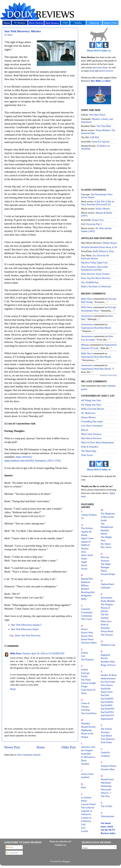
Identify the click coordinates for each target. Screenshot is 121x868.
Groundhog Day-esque (92, 421)
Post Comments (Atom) (29, 755)
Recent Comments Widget (110, 376)
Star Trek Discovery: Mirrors (23, 31)
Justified (85, 777)
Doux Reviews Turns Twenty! (95, 274)
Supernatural (107, 719)
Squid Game (107, 692)
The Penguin (107, 604)
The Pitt (105, 614)
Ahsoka (85, 548)
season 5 (26, 625)
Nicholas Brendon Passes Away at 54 (99, 247)
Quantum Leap (108, 645)
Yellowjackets (108, 816)
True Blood (106, 736)
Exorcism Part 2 (94, 224)
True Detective (108, 739)
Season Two (98, 220)
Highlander (86, 730)
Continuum (86, 616)
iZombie (85, 764)
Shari (17, 635)
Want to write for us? (60, 841)
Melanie (85, 345)
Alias (84, 552)
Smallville (106, 688)
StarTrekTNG (107, 712)
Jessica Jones (87, 774)
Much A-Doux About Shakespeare (98, 442)
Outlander (106, 588)
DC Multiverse (88, 413)
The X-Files (107, 806)
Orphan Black (107, 584)
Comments (12, 853)
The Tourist (106, 729)
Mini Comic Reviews (91, 434)
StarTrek (105, 695)
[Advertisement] (99, 170)
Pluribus (105, 618)
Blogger (66, 861)
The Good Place (89, 713)
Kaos (84, 787)
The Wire (105, 796)
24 (82, 518)
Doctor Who (87, 632)
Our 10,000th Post (90, 282)
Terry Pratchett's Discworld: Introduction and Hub (95, 268)
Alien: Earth (87, 555)
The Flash (86, 680)
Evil (83, 656)
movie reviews (106, 71)
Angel (84, 562)
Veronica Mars (108, 769)
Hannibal (85, 723)
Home (41, 747)
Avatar (84, 569)
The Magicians (108, 513)
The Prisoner (107, 635)
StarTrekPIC (107, 705)
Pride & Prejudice (90, 447)
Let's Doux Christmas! (92, 426)
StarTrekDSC (107, 702)
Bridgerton (86, 595)
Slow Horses (107, 685)
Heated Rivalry (88, 727)
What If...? (106, 793)
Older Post (68, 747)
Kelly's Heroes (103, 209)
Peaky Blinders (108, 601)
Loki (83, 824)
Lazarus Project (89, 804)
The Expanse (87, 659)
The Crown (87, 619)
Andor (84, 559)
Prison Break (107, 631)
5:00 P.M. (95, 137)
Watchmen (106, 783)
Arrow (84, 565)
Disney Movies (88, 417)
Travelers (105, 732)
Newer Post (12, 747)
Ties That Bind (104, 126)
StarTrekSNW (108, 709)
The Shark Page (89, 451)
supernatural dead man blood (96, 328)
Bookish (85, 589)
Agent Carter (87, 538)
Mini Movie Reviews (91, 438)
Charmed (85, 609)
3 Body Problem (89, 515)
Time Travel (87, 455)
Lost (83, 828)
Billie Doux (16, 653)
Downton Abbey (89, 643)
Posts (10, 847)
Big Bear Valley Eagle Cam (94, 262)
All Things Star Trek (91, 400)
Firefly (84, 676)
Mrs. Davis (106, 547)
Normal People (108, 574)
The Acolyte (87, 528)
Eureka (84, 653)
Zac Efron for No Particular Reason (95, 257)
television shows (100, 67)
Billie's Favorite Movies (93, 409)
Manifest (105, 530)
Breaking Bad (88, 592)
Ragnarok (105, 655)
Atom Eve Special (101, 142)
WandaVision (107, 779)
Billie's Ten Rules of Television (96, 286)
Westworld (106, 789)
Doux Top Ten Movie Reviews (96, 278)
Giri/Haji (85, 710)
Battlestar (86, 582)
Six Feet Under (108, 682)
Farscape (85, 673)
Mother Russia (110, 243)
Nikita (104, 571)
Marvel (85, 430)
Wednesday (106, 786)
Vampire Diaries (109, 766)
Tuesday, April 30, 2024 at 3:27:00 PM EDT (43, 653)
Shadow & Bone (109, 675)
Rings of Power (108, 665)
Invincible (86, 754)
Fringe (84, 686)
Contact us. (60, 845)
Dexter (84, 629)
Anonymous (87, 316)
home (25, 629)
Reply (13, 689)
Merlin (104, 534)
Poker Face (106, 621)
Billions (85, 585)
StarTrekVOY (108, 715)
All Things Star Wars (91, 405)
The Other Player (97, 115)
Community (87, 612)
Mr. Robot (106, 544)
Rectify (104, 658)
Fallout (84, 670)
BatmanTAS (87, 579)
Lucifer (85, 831)
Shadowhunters (108, 678)
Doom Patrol (87, 639)
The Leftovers (88, 808)
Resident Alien (108, 662)
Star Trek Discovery (31, 635)
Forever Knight (88, 683)
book (92, 71)
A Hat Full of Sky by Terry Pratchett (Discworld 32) (98, 203)
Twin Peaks (106, 742)
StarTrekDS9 (107, 699)
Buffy (84, 599)
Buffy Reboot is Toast (103, 251)
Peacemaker (107, 598)
